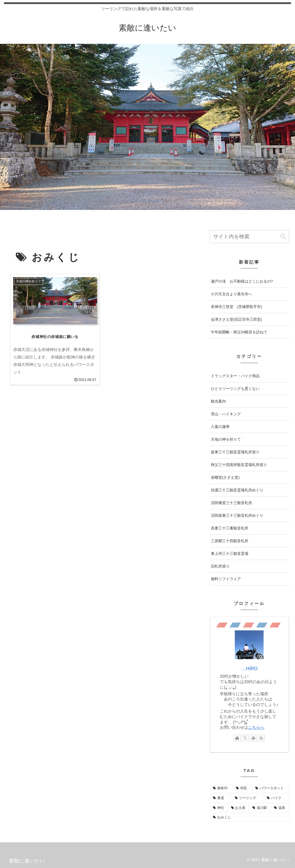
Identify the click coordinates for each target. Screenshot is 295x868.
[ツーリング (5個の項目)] (248, 798)
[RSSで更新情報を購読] (261, 738)
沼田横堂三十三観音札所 (231, 503)
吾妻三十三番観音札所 (230, 528)
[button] (283, 236)
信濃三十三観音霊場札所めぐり (237, 490)
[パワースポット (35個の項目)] (270, 788)
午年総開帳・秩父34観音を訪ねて (239, 332)
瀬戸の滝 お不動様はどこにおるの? (242, 281)
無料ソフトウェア (226, 579)
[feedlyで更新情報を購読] (253, 738)
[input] (249, 237)
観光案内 (218, 401)
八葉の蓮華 (220, 427)
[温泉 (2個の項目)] (280, 808)
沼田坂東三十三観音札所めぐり (237, 515)
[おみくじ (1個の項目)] (249, 818)
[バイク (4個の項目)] (276, 798)
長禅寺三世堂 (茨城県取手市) (237, 307)
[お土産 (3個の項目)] (239, 808)
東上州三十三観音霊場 (230, 554)
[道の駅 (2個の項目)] (260, 808)
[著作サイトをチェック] (237, 738)
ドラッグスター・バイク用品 (235, 376)
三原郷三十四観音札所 (230, 541)
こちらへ (256, 727)
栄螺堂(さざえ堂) (225, 477)
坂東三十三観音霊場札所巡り (235, 452)
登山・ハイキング (226, 414)
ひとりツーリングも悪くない (235, 389)
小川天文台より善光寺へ (231, 294)
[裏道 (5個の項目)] (221, 798)
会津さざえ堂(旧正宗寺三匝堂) (237, 319)
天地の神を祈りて (226, 439)
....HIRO (249, 669)
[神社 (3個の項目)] (219, 808)
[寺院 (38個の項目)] (242, 788)
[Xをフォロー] (245, 738)
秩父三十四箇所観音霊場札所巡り (239, 465)
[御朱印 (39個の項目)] (221, 788)
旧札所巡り (220, 566)
